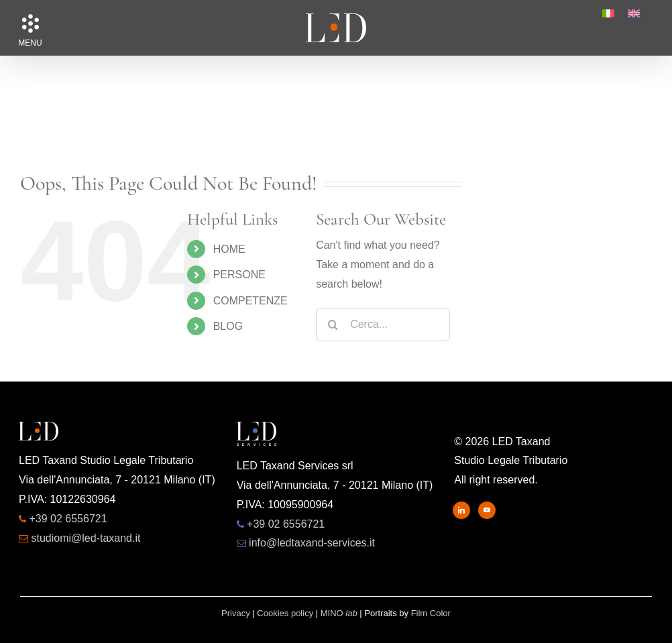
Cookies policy (285, 613)
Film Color (431, 613)
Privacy (236, 613)
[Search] (333, 325)
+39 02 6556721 (68, 519)
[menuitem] (608, 13)
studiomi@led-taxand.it (86, 538)
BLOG (228, 326)
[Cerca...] (383, 325)
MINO (339, 613)
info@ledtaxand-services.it (312, 543)
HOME (229, 249)
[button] (30, 23)
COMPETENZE (250, 301)
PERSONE (239, 275)
